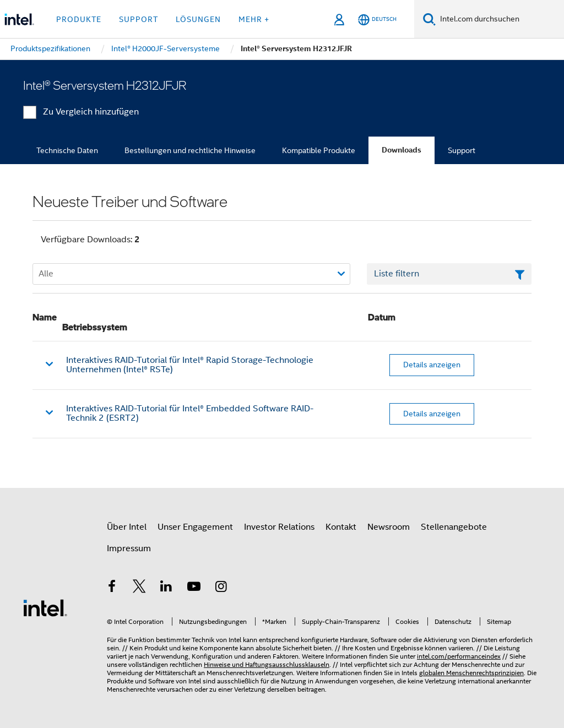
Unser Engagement (195, 527)
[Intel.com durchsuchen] (500, 19)
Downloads (402, 150)
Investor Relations (279, 527)
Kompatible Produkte (319, 150)
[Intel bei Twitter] (139, 588)
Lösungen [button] (198, 19)
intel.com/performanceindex (459, 656)
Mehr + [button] (254, 19)
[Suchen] (429, 19)
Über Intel (127, 527)
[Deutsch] (377, 20)
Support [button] (139, 19)
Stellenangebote (454, 527)
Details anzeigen (432, 365)
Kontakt (341, 527)
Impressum (129, 548)
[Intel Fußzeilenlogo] (45, 607)
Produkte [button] (79, 19)
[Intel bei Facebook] (112, 588)
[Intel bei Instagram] (221, 588)
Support (462, 150)
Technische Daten (67, 150)
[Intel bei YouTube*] (194, 588)
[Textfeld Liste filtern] (449, 274)
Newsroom (389, 527)
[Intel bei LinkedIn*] (166, 588)
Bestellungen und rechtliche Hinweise (190, 150)
